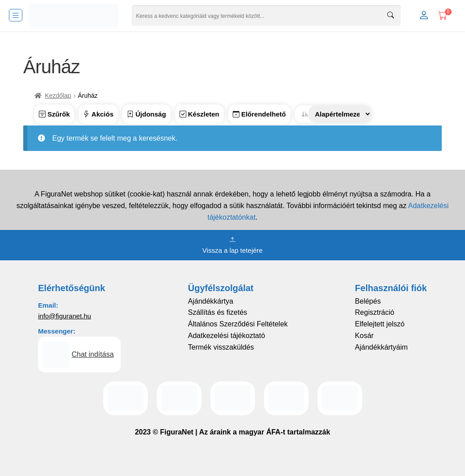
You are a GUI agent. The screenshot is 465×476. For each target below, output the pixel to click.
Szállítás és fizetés (218, 312)
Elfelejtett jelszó (380, 324)
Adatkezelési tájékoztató (227, 336)
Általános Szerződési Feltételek (238, 324)
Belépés (368, 301)
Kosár (364, 336)
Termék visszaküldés (221, 347)
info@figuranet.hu (65, 316)
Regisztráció (375, 312)
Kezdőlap (58, 96)
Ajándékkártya (211, 301)
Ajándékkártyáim (381, 347)
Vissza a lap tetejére (232, 244)
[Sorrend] (340, 114)
